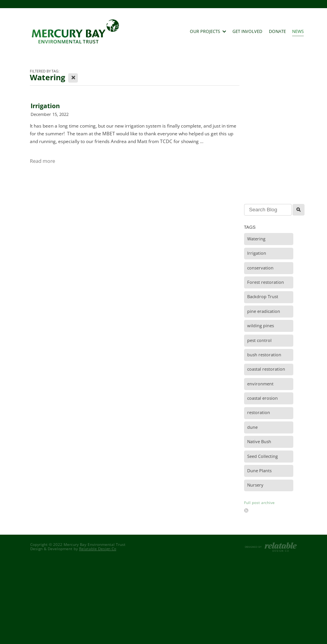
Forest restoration (266, 282)
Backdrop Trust (263, 297)
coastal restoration (266, 369)
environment (260, 384)
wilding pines (261, 326)
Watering (256, 239)
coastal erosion (262, 398)
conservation (260, 268)
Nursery (255, 485)
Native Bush (259, 442)
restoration (259, 413)
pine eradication (264, 311)
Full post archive (259, 502)
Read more (42, 161)
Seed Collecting (262, 456)
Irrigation (45, 106)
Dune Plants (259, 471)
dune (252, 427)
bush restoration (264, 355)
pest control (259, 340)
